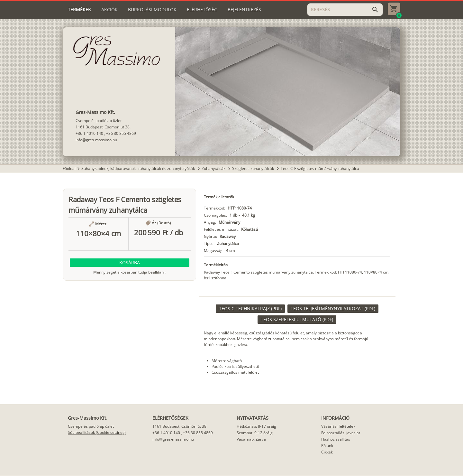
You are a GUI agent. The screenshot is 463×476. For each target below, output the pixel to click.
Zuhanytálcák (214, 168)
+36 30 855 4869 (121, 133)
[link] (250, 309)
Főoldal (69, 168)
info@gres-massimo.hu (96, 140)
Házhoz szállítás (336, 439)
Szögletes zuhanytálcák (254, 168)
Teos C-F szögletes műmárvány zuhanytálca (320, 168)
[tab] (79, 10)
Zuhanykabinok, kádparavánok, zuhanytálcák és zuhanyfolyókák (139, 168)
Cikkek (327, 452)
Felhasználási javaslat (341, 433)
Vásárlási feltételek (338, 426)
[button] (130, 263)
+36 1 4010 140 (89, 133)
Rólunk (327, 446)
